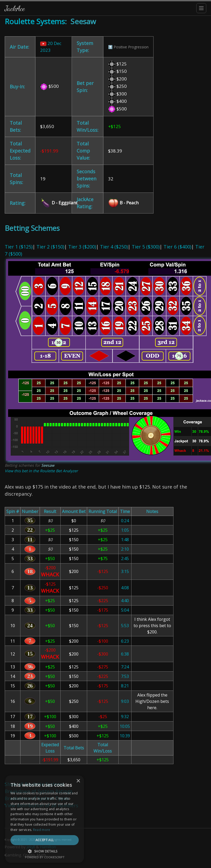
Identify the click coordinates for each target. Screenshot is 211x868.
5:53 (125, 626)
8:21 (125, 686)
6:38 (125, 654)
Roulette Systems (35, 21)
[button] (45, 851)
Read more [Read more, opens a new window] (42, 830)
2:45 (125, 559)
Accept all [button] (45, 840)
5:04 (125, 610)
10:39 (125, 736)
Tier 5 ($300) (146, 247)
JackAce (15, 8)
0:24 (125, 521)
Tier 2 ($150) (50, 247)
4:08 (125, 588)
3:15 (125, 571)
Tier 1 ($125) (19, 247)
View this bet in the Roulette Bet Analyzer (41, 471)
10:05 (125, 726)
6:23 (125, 641)
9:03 (125, 701)
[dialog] (45, 819)
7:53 (125, 676)
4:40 (125, 601)
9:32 (125, 717)
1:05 (125, 530)
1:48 (125, 540)
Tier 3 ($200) (82, 247)
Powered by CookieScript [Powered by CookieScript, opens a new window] (45, 857)
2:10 (125, 549)
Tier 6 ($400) (177, 247)
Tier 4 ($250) (114, 247)
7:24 (125, 667)
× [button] (78, 781)
